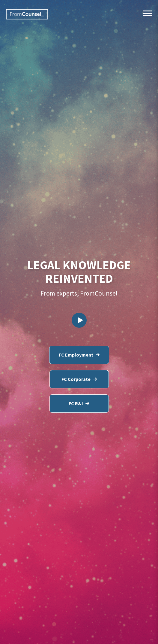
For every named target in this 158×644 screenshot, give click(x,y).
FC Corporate (79, 379)
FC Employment (79, 355)
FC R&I (79, 403)
